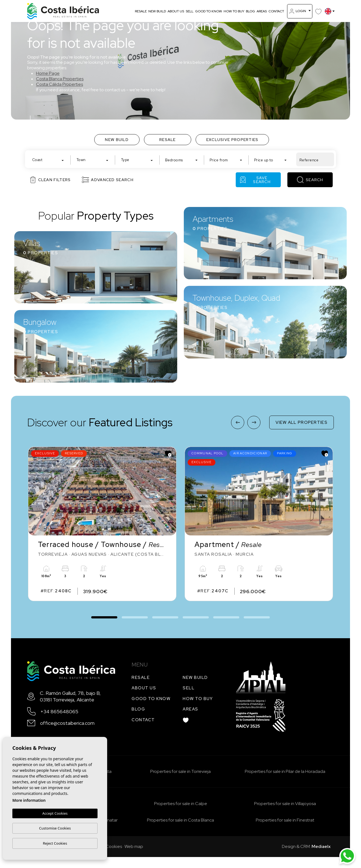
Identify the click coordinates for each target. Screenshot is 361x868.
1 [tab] (104, 614)
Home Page (48, 73)
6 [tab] (257, 617)
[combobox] (48, 159)
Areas (262, 11)
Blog (250, 11)
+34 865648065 (59, 711)
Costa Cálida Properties (59, 84)
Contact (276, 11)
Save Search (255, 180)
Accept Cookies (55, 814)
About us (176, 11)
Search (310, 180)
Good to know (209, 11)
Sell (190, 11)
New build (157, 11)
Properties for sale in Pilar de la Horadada (285, 771)
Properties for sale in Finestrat (285, 820)
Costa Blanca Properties (60, 79)
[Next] (254, 422)
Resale (141, 11)
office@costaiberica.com (67, 723)
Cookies (114, 846)
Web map (134, 846)
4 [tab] (196, 617)
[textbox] (49, 160)
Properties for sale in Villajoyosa (285, 804)
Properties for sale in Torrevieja (180, 771)
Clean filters (50, 180)
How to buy (234, 11)
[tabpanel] (102, 524)
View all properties (302, 422)
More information (29, 801)
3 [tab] (165, 617)
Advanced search (108, 180)
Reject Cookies (55, 843)
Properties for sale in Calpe (181, 804)
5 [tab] (226, 617)
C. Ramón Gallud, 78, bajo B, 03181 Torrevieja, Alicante (70, 696)
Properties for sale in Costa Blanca (180, 820)
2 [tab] (135, 617)
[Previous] (238, 422)
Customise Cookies (55, 828)
